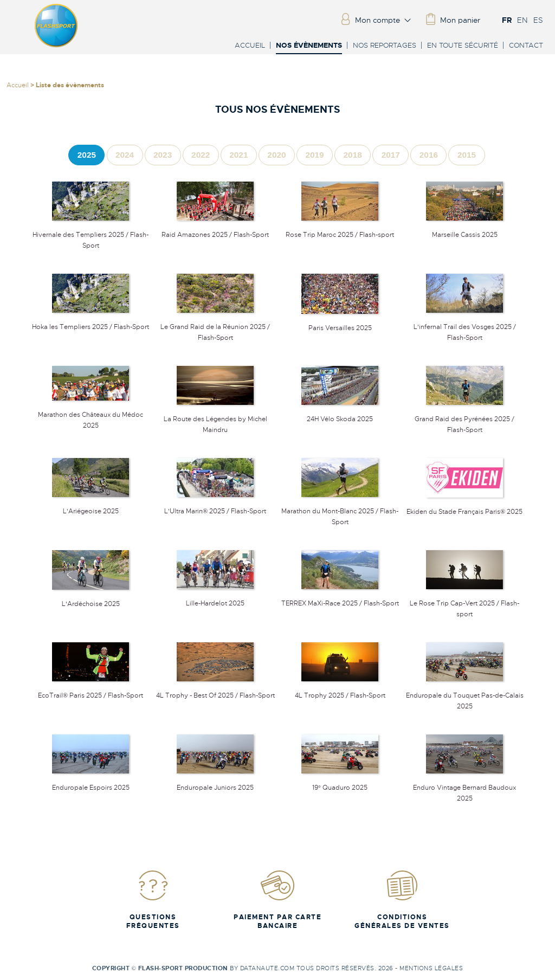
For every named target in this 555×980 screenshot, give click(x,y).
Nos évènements (309, 46)
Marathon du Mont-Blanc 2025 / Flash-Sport (340, 511)
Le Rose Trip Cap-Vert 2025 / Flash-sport (464, 603)
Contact (526, 45)
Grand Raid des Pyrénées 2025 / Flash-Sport (464, 419)
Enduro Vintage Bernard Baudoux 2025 (464, 788)
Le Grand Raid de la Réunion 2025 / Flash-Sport (215, 327)
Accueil (250, 45)
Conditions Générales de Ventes (402, 900)
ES (538, 20)
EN (522, 20)
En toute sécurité (463, 45)
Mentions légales (431, 968)
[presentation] (86, 155)
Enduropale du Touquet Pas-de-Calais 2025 (465, 695)
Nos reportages (385, 45)
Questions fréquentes (153, 900)
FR (507, 20)
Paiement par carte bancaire (277, 900)
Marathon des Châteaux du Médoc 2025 (91, 415)
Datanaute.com (267, 968)
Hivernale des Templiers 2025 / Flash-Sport (91, 235)
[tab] (86, 155)
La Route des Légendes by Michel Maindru (215, 419)
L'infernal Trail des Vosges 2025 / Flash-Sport (465, 327)
